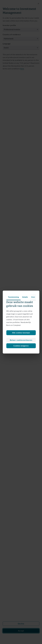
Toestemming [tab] (13, 297)
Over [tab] (33, 297)
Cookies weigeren (21, 346)
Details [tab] (25, 297)
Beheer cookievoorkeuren (21, 340)
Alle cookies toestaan (21, 333)
